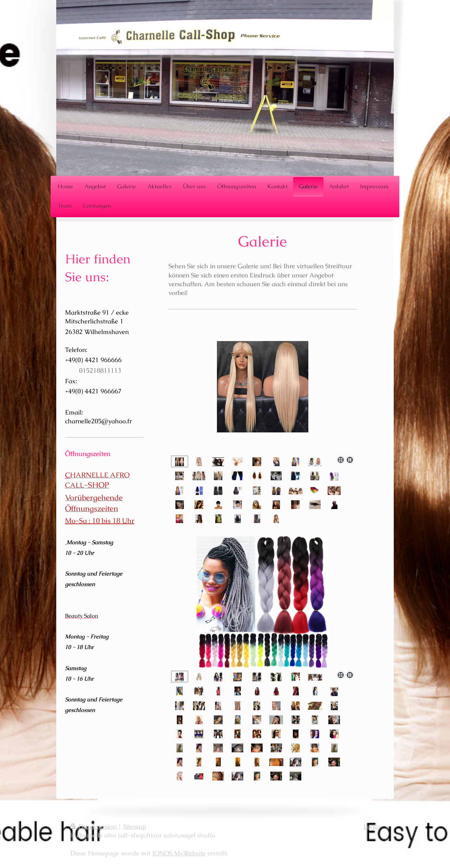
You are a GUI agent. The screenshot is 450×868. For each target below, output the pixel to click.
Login (372, 826)
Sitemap (135, 826)
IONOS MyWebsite (179, 853)
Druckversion (94, 826)
